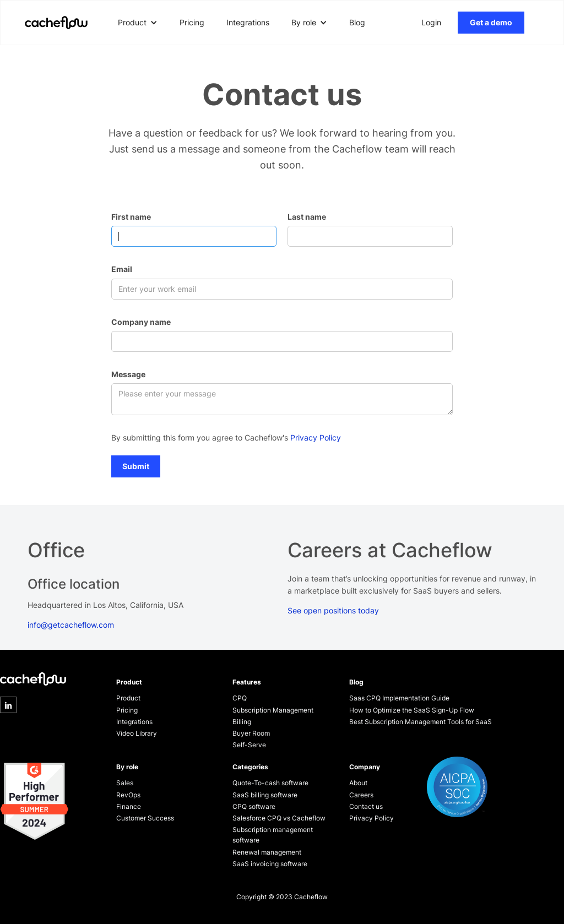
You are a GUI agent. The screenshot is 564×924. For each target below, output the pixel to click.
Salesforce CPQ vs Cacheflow (279, 818)
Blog (357, 22)
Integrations (248, 22)
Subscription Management (273, 710)
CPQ (240, 698)
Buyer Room (251, 733)
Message (128, 374)
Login (431, 22)
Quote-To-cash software (270, 783)
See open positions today (333, 610)
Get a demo (491, 22)
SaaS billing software (265, 795)
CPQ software (254, 806)
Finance (129, 806)
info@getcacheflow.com (71, 625)
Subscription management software (273, 835)
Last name (307, 217)
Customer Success (145, 818)
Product (128, 698)
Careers (361, 795)
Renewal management (267, 852)
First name (131, 217)
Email (122, 269)
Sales (125, 783)
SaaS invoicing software (270, 864)
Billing (242, 722)
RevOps (128, 795)
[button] (138, 23)
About (358, 783)
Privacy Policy (316, 437)
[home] (56, 23)
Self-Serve (249, 745)
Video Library (137, 733)
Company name (141, 322)
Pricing (192, 22)
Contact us (366, 806)
